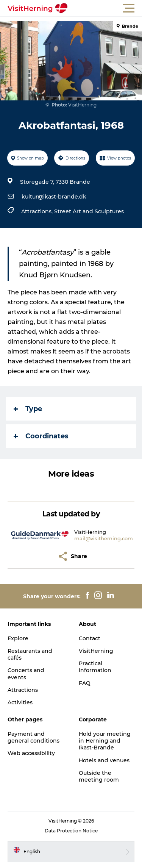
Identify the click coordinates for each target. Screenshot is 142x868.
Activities (20, 702)
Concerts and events (26, 674)
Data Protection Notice (71, 831)
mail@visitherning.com (104, 538)
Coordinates (41, 436)
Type (28, 409)
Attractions (23, 690)
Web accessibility (31, 753)
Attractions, (38, 211)
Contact (90, 638)
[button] (105, 8)
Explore (18, 638)
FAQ (85, 683)
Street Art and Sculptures (89, 211)
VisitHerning (96, 651)
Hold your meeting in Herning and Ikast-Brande (105, 741)
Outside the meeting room (99, 776)
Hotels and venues (104, 760)
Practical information (95, 667)
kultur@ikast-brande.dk (54, 197)
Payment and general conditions (34, 737)
